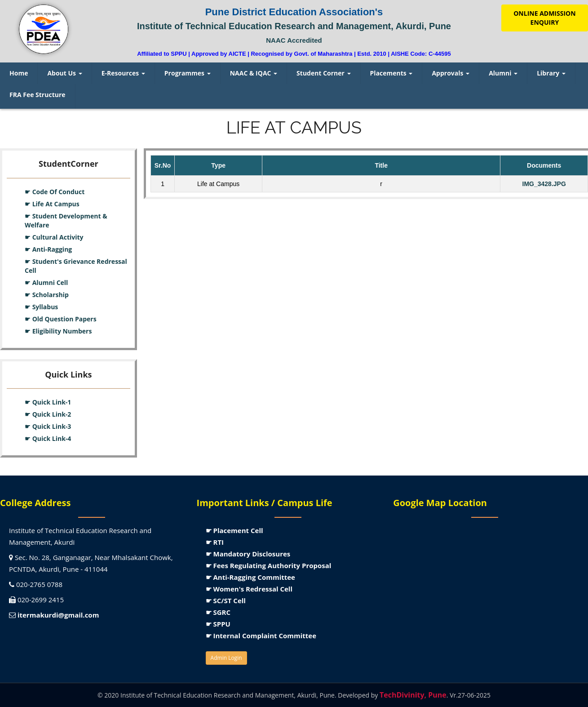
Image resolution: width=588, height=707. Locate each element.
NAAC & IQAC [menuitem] (254, 73)
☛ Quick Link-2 (48, 414)
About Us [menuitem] (64, 73)
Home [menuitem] (19, 73)
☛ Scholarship (47, 295)
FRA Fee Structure (38, 95)
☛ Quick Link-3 (48, 426)
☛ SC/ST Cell (226, 600)
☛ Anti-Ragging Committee (250, 577)
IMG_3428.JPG (544, 184)
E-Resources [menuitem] (123, 73)
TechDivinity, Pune (413, 695)
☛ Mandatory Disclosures (248, 554)
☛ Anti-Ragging (48, 249)
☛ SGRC (218, 612)
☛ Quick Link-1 (48, 402)
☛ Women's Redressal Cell (249, 589)
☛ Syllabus (41, 307)
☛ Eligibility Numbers (58, 331)
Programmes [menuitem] (188, 73)
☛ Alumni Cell (46, 282)
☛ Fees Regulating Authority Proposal (269, 565)
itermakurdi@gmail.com (58, 615)
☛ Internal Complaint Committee (261, 636)
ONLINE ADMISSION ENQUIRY (544, 18)
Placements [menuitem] (391, 73)
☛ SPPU (218, 624)
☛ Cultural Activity (54, 237)
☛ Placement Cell (234, 530)
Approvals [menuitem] (451, 73)
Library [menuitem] (551, 73)
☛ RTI (215, 542)
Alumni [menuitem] (503, 73)
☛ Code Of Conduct (55, 192)
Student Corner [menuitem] (323, 73)
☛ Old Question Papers (61, 319)
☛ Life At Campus (52, 204)
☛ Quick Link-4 (48, 438)
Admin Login (226, 658)
